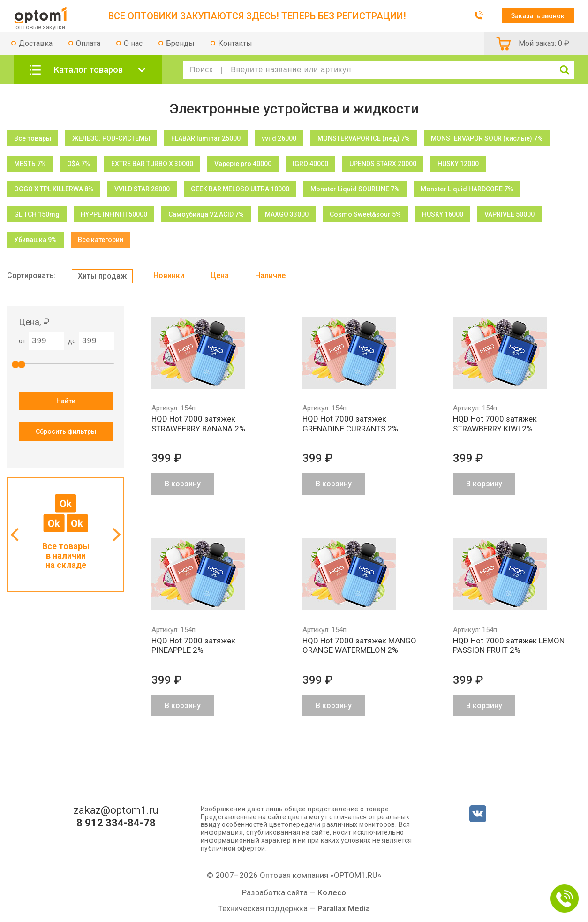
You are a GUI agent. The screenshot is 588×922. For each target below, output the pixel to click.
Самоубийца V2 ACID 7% (206, 214)
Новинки (169, 276)
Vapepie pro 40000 (243, 164)
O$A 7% (79, 164)
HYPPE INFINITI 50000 (114, 214)
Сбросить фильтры (66, 431)
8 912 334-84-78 (116, 823)
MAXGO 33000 (287, 214)
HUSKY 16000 (443, 214)
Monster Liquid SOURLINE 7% (355, 189)
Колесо (332, 892)
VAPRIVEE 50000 (509, 214)
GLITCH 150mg (37, 214)
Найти (66, 401)
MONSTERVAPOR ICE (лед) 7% (364, 138)
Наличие (270, 276)
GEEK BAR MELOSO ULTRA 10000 (240, 189)
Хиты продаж (102, 276)
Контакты (235, 43)
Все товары (33, 138)
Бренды (180, 43)
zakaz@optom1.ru (116, 810)
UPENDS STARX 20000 (383, 164)
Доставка (36, 43)
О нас (133, 43)
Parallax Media (344, 908)
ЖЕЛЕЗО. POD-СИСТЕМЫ (111, 138)
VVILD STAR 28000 (142, 189)
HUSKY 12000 (458, 164)
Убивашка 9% (35, 240)
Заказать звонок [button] (538, 16)
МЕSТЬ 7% (30, 164)
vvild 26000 (279, 138)
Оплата (88, 43)
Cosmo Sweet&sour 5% (365, 214)
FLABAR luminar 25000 (206, 138)
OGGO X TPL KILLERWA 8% (54, 189)
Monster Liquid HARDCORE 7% (467, 189)
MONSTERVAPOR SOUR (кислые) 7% (487, 138)
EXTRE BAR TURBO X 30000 (152, 164)
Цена (220, 276)
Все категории (101, 240)
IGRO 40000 (310, 164)
